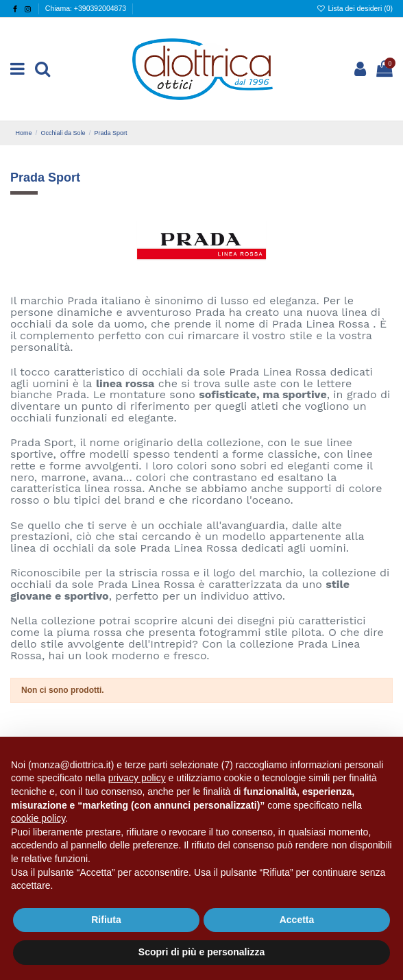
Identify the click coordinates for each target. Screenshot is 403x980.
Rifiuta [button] (106, 920)
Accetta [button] (297, 920)
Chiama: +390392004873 (86, 8)
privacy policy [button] (137, 778)
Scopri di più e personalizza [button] (201, 952)
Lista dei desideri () (355, 8)
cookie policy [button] (38, 818)
